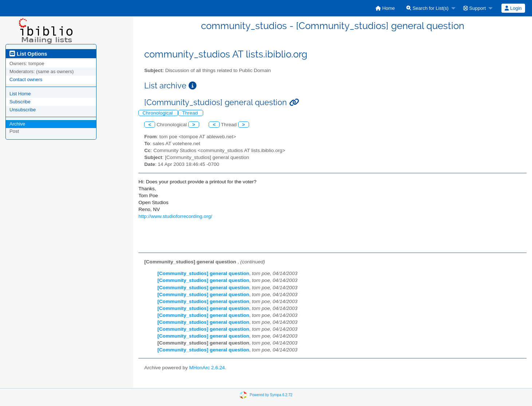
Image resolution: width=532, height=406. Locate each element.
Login (513, 8)
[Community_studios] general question (203, 273)
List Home (20, 94)
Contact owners (26, 79)
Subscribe (20, 102)
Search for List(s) (427, 8)
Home (385, 8)
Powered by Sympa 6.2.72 (271, 395)
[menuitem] (385, 8)
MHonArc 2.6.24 (207, 368)
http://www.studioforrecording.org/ (175, 216)
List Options (28, 54)
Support (474, 8)
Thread (191, 113)
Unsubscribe (23, 110)
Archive (17, 124)
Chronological (158, 113)
